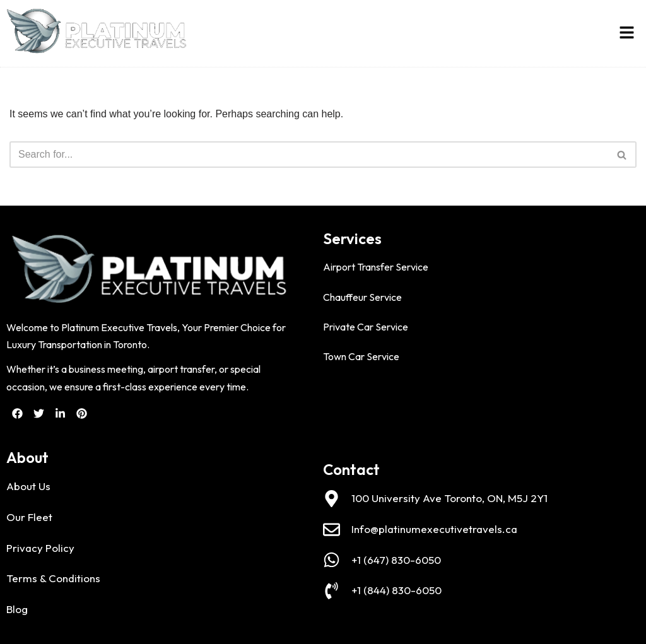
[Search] (309, 155)
